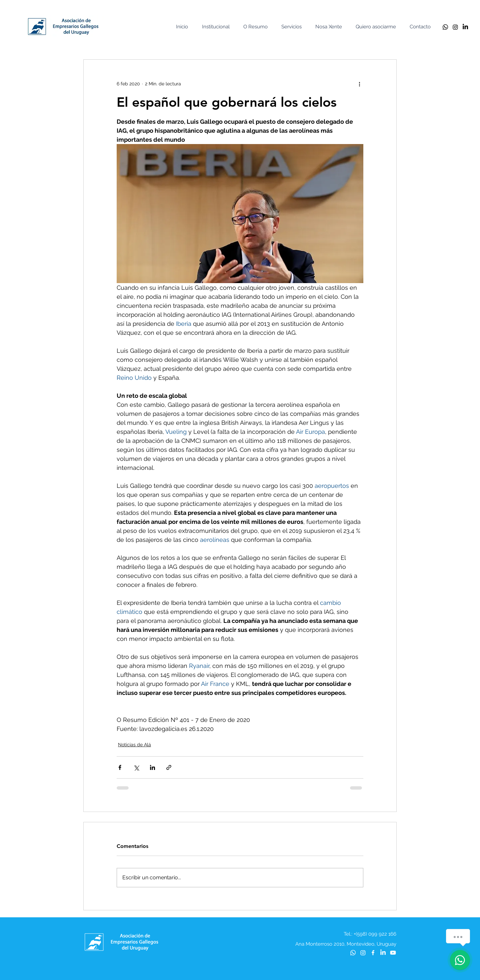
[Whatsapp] (445, 27)
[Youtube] (393, 953)
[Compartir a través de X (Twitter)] (136, 767)
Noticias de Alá (134, 745)
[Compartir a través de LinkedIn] (152, 767)
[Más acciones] (359, 84)
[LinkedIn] (465, 27)
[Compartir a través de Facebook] (120, 767)
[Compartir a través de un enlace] (169, 767)
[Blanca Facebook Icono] (373, 953)
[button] (217, 27)
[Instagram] (455, 27)
